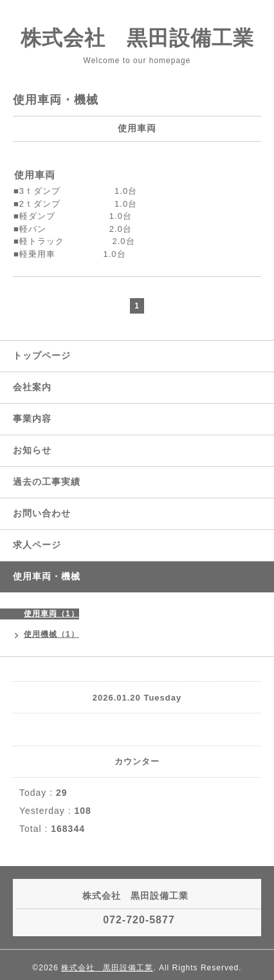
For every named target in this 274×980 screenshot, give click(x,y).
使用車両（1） (51, 614)
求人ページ (37, 545)
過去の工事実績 (47, 482)
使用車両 (35, 175)
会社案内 (32, 387)
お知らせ (32, 450)
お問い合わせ (42, 513)
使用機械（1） (51, 634)
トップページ (42, 355)
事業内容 (32, 419)
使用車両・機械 (47, 576)
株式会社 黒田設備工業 (137, 38)
